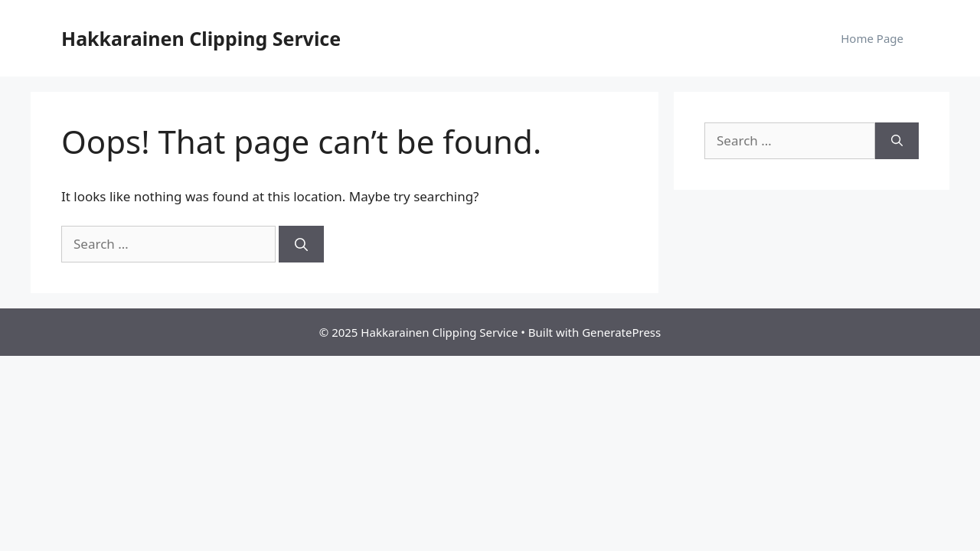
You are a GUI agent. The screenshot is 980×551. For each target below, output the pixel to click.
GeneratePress (621, 332)
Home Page (872, 38)
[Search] (301, 244)
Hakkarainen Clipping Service (201, 38)
